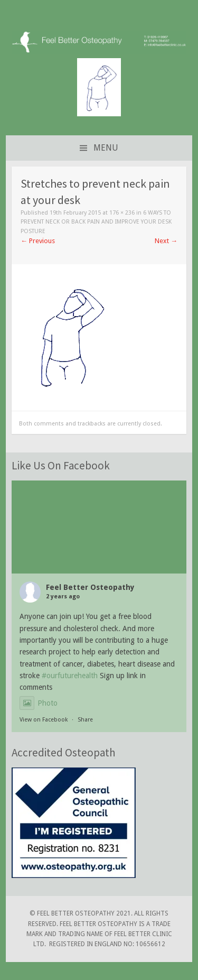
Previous (38, 241)
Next (166, 241)
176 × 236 (122, 213)
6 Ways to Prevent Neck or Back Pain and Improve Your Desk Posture (96, 222)
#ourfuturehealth (70, 676)
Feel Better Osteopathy (90, 587)
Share (85, 720)
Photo (39, 703)
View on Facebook (44, 720)
